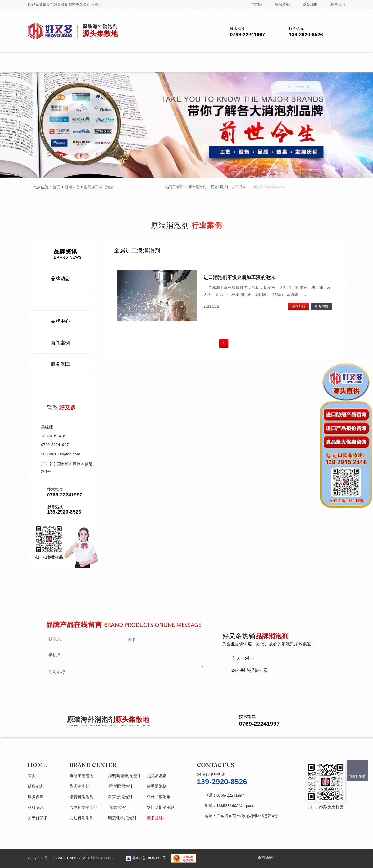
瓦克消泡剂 (219, 187)
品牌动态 (60, 278)
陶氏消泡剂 (79, 786)
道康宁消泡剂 (196, 187)
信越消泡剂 (118, 807)
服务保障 (60, 364)
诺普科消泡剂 (81, 797)
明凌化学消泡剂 (122, 818)
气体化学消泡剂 (83, 807)
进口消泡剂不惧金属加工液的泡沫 (239, 277)
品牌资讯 (36, 807)
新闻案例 (60, 343)
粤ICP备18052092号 (149, 858)
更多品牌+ (156, 818)
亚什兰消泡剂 (159, 797)
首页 (56, 187)
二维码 (256, 4)
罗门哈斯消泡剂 (161, 807)
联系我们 (338, 4)
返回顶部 (357, 776)
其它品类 (239, 187)
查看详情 (321, 306)
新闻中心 (72, 187)
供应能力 (36, 786)
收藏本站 (283, 4)
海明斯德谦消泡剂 (124, 776)
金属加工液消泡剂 (99, 187)
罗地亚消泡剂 (120, 786)
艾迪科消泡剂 (81, 818)
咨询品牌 (299, 306)
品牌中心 (60, 321)
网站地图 (310, 4)
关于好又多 (38, 818)
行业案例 (60, 300)
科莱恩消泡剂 (120, 797)
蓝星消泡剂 (157, 786)
